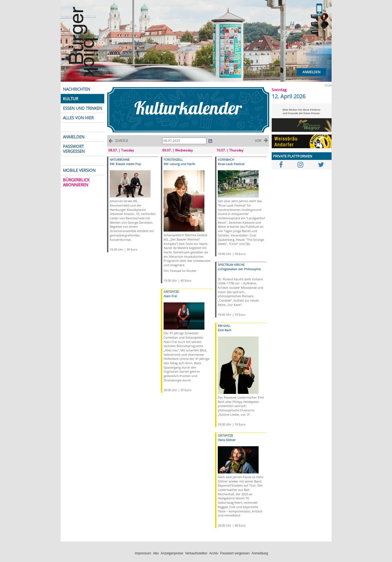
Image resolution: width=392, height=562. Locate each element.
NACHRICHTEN (76, 89)
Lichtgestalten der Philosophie (239, 269)
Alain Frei (170, 296)
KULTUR (71, 99)
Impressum (143, 553)
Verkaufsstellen (196, 553)
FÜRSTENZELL (173, 160)
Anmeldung (260, 553)
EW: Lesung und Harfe (179, 164)
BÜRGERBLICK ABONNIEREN (76, 182)
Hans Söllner (227, 440)
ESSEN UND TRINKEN (82, 108)
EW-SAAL (224, 326)
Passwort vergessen (235, 553)
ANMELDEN (74, 137)
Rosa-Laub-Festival (231, 164)
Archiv (214, 553)
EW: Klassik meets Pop (125, 164)
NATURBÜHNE (120, 160)
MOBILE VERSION (79, 170)
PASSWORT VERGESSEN (74, 149)
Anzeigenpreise (172, 553)
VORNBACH (226, 160)
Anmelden (311, 72)
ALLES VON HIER (78, 118)
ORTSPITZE (171, 292)
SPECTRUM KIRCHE (231, 265)
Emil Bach (225, 330)
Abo (156, 553)
